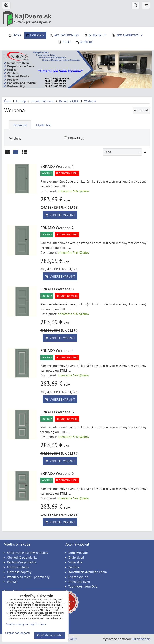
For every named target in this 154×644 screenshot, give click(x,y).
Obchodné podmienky (22, 557)
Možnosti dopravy (19, 572)
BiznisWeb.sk (141, 639)
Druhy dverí (76, 557)
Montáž (12, 582)
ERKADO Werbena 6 (57, 474)
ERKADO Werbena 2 (57, 228)
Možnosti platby (18, 567)
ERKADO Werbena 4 (57, 351)
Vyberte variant (60, 215)
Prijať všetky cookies (50, 635)
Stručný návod (78, 553)
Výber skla (75, 562)
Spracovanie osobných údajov (28, 553)
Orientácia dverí (79, 582)
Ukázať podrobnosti (18, 633)
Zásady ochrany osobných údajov (26, 624)
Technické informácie (83, 586)
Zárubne (74, 567)
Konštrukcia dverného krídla (88, 572)
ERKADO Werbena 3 (57, 289)
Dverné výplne (78, 577)
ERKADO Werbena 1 (57, 166)
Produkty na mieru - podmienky (28, 577)
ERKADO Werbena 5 (57, 412)
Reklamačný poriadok (22, 562)
